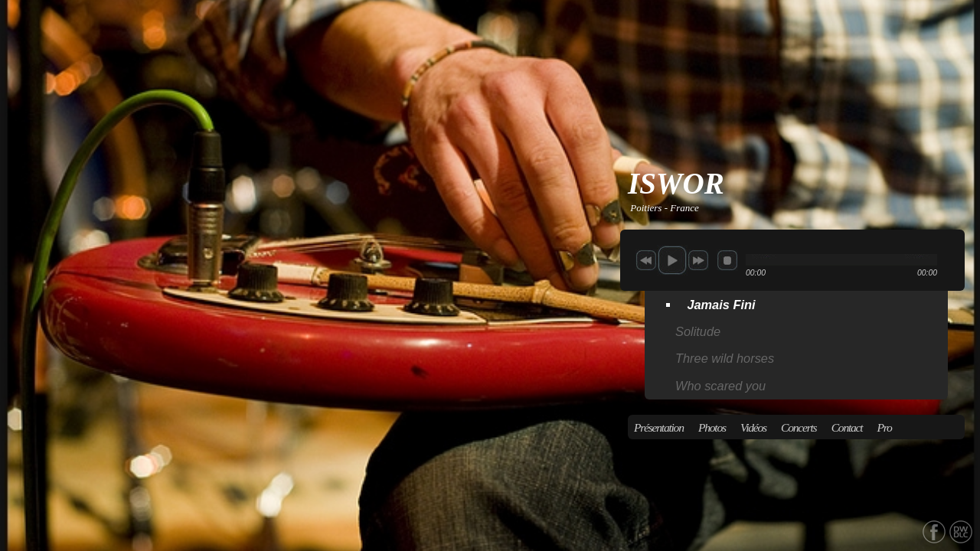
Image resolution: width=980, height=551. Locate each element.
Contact (847, 427)
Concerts (799, 427)
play (672, 260)
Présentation (659, 427)
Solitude (698, 331)
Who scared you (720, 386)
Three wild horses (725, 358)
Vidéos (753, 427)
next (698, 260)
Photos (712, 427)
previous (646, 260)
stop (727, 260)
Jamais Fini (721, 305)
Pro (885, 427)
